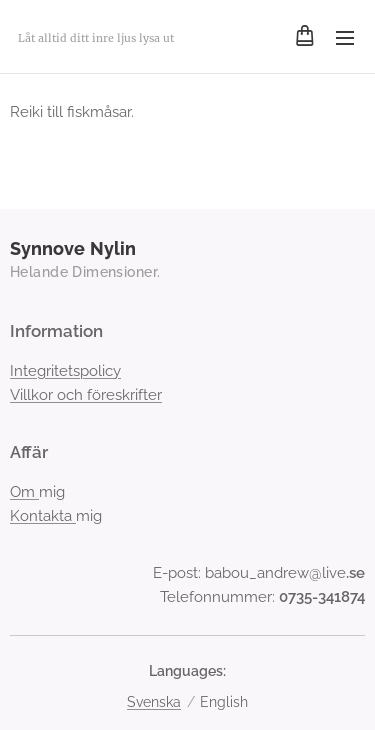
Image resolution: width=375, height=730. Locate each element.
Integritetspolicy (65, 371)
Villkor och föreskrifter (86, 395)
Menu (345, 38)
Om (24, 492)
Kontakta (43, 516)
